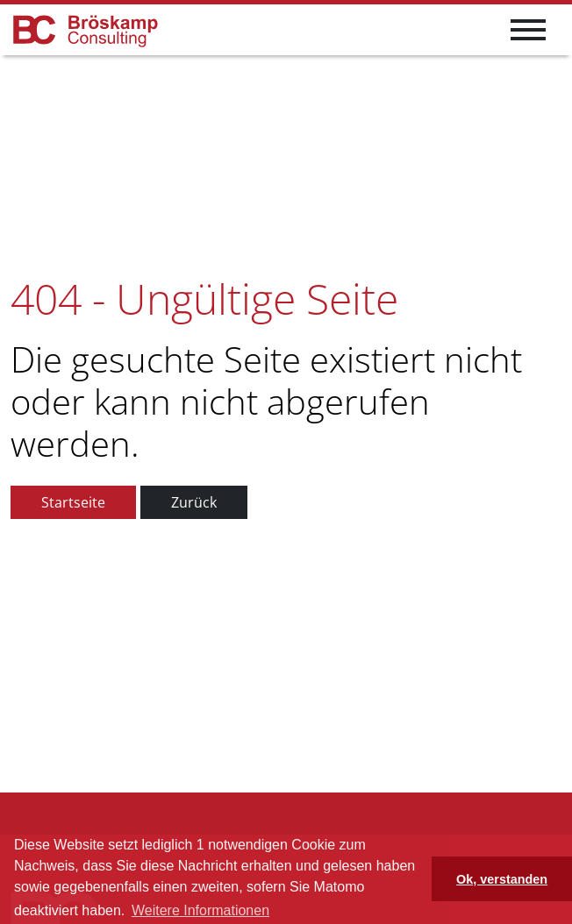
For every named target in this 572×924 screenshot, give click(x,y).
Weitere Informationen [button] (200, 910)
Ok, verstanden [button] (502, 879)
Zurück (194, 502)
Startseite (73, 502)
